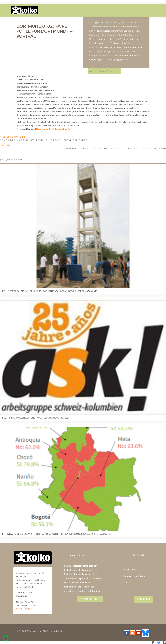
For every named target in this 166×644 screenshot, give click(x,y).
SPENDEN (143, 599)
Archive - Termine (107, 71)
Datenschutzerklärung (135, 576)
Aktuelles (93, 71)
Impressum (129, 569)
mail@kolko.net (23, 609)
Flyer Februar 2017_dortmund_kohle (53, 129)
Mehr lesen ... (90, 599)
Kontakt (128, 582)
